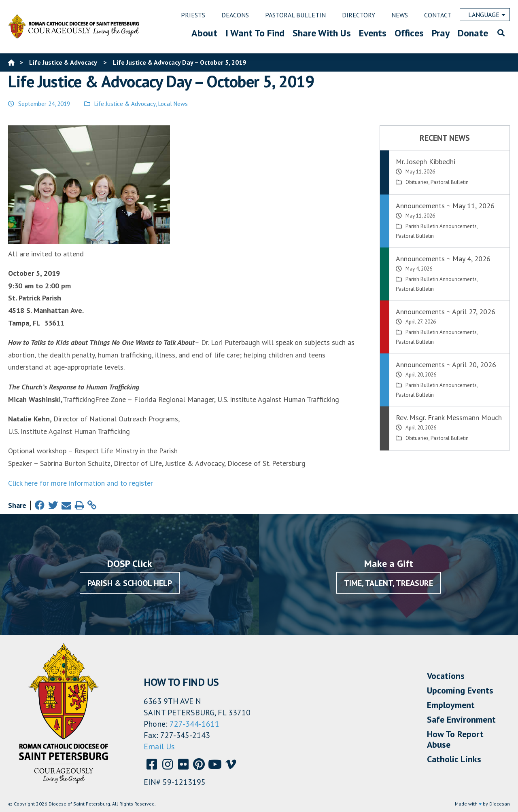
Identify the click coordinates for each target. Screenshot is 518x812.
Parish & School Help (130, 583)
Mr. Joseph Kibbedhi (426, 162)
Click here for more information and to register (81, 483)
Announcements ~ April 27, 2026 (446, 312)
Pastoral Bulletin (450, 182)
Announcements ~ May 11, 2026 (445, 206)
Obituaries (417, 182)
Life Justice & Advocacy (125, 104)
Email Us (159, 746)
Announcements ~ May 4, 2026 (443, 259)
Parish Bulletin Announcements (441, 226)
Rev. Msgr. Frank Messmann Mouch (449, 418)
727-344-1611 (194, 724)
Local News (173, 104)
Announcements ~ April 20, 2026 (446, 365)
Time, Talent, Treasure (388, 583)
